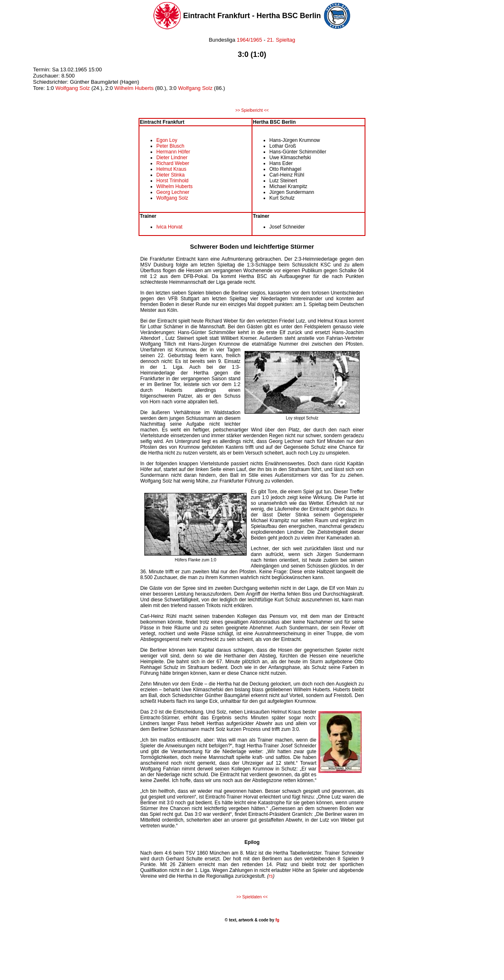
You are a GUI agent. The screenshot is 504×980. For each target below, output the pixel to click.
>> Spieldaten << (252, 897)
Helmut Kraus (171, 169)
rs (271, 876)
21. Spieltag (281, 40)
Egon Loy (167, 140)
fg (277, 920)
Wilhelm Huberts (134, 88)
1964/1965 (249, 40)
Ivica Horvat (169, 227)
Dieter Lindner (172, 158)
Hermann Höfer (173, 152)
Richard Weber (173, 163)
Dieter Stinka (171, 175)
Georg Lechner (173, 192)
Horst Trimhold (172, 181)
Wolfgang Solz (73, 88)
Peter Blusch (170, 146)
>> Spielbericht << (252, 110)
